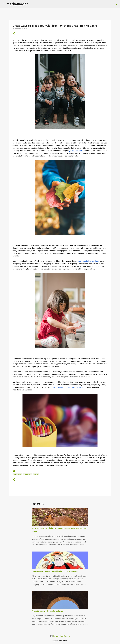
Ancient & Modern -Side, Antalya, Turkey (48, 611)
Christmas (17, 474)
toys (36, 474)
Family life (28, 474)
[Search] (117, 4)
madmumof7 (17, 4)
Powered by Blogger (60, 636)
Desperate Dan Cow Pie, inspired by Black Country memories (55, 571)
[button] (14, 33)
